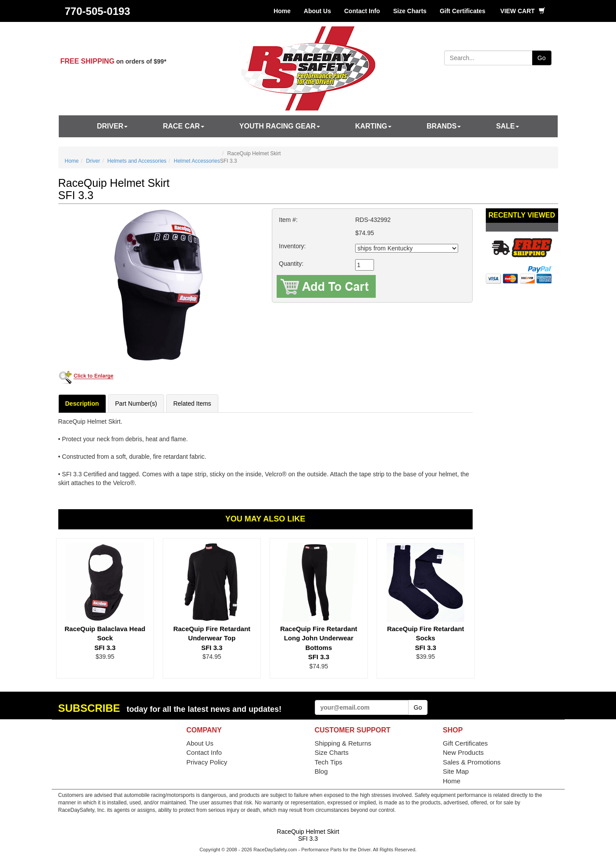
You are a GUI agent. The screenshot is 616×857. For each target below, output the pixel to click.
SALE (507, 126)
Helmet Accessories (197, 161)
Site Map (456, 771)
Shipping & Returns (343, 743)
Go (542, 58)
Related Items (192, 404)
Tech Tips (329, 762)
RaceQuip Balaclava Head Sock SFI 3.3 (105, 638)
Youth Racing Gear (280, 126)
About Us (317, 11)
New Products (463, 752)
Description (82, 404)
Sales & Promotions (472, 762)
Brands (444, 126)
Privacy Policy (207, 762)
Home (282, 11)
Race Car (183, 126)
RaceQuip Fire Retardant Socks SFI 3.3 (426, 638)
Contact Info (362, 11)
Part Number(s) (136, 404)
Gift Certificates (463, 11)
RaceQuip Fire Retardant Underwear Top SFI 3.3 (212, 638)
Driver (112, 126)
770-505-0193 (98, 11)
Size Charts (410, 11)
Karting (373, 126)
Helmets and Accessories (137, 161)
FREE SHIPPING (88, 61)
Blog (321, 771)
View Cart (522, 11)
